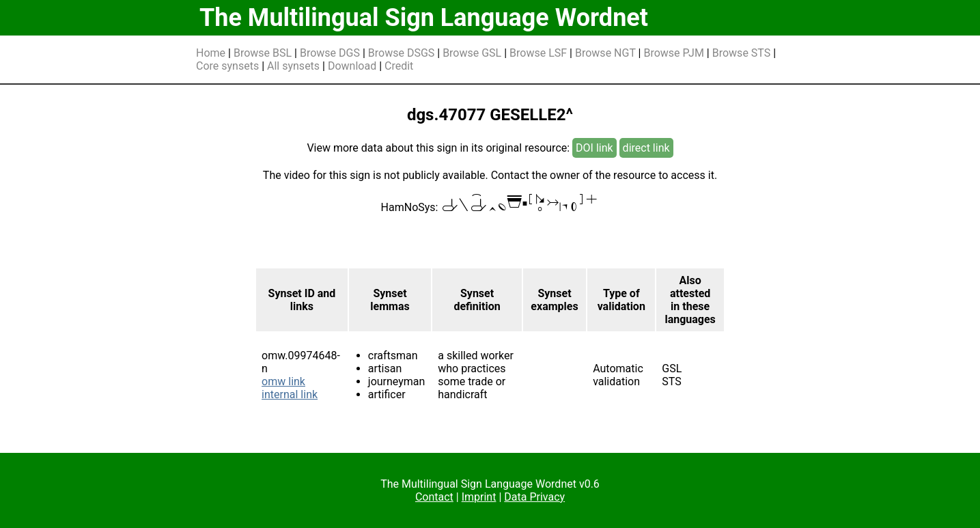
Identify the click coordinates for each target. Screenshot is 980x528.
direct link (646, 148)
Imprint (479, 497)
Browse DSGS (402, 53)
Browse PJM (673, 53)
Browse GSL (472, 53)
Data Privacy (534, 497)
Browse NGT (605, 53)
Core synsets (227, 66)
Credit (399, 66)
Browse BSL (263, 53)
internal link (290, 394)
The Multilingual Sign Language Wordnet (424, 18)
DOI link (594, 148)
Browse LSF (538, 53)
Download (352, 66)
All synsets (293, 66)
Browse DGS (330, 53)
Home (211, 53)
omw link (283, 381)
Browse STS (742, 53)
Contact (434, 497)
